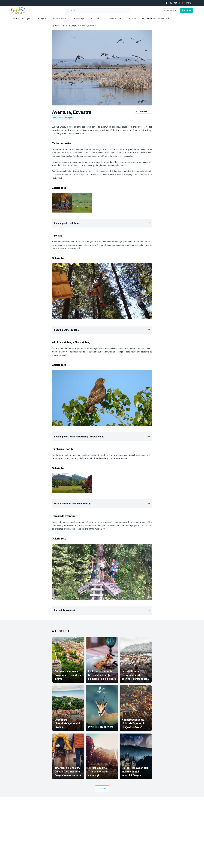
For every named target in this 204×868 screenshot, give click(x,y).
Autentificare (170, 11)
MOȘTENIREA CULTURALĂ (157, 19)
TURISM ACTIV (114, 19)
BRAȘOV (43, 19)
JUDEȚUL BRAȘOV (23, 19)
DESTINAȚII (79, 19)
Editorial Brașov (70, 26)
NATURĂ (96, 19)
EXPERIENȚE (61, 19)
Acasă (58, 26)
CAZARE (132, 19)
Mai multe (102, 789)
